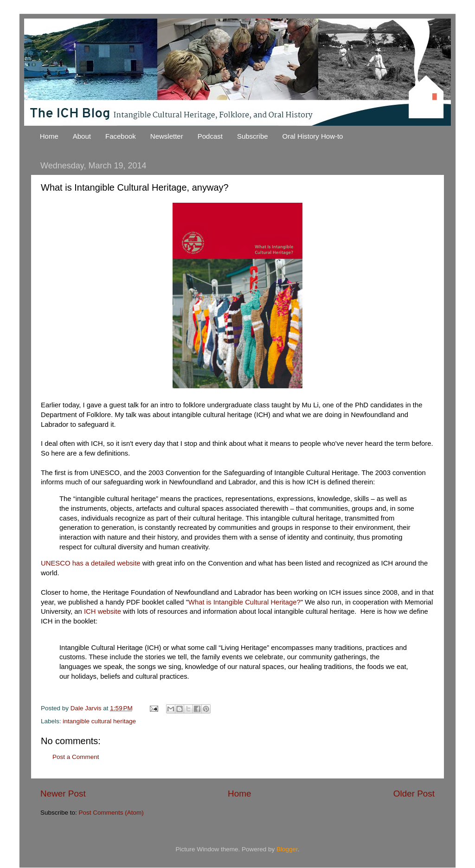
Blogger (287, 849)
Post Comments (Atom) (111, 813)
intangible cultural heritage (99, 721)
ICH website (103, 611)
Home (49, 136)
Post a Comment (76, 757)
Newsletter (167, 136)
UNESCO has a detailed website (91, 563)
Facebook (121, 136)
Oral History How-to (313, 136)
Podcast (210, 136)
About (82, 136)
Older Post (414, 794)
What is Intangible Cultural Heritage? (244, 602)
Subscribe (253, 136)
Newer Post (63, 794)
